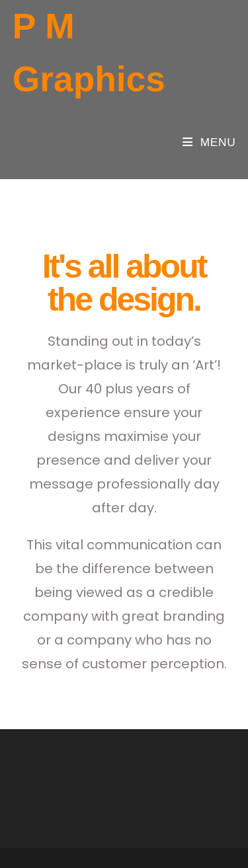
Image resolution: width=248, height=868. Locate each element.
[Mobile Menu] (209, 142)
